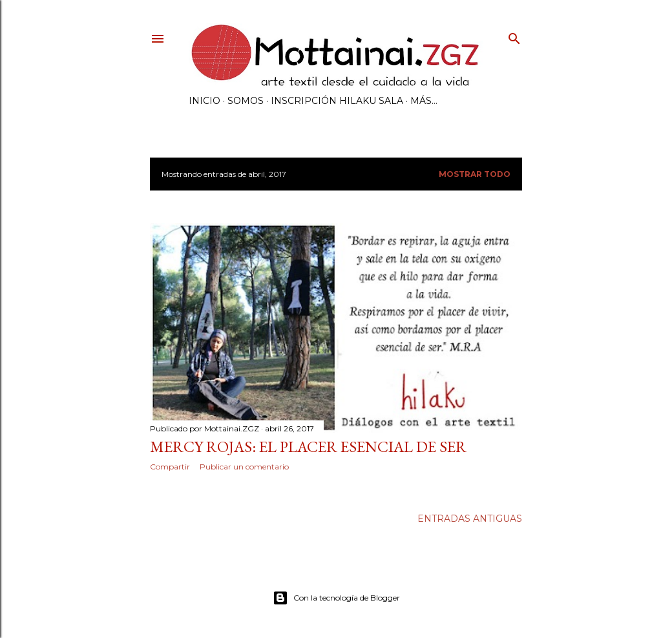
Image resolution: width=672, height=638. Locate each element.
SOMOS (246, 101)
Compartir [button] (170, 467)
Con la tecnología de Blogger (336, 598)
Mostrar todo (475, 174)
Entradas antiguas (470, 519)
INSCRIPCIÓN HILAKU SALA (337, 101)
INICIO (205, 101)
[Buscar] (514, 36)
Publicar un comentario (244, 467)
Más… (424, 101)
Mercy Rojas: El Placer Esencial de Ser (308, 447)
